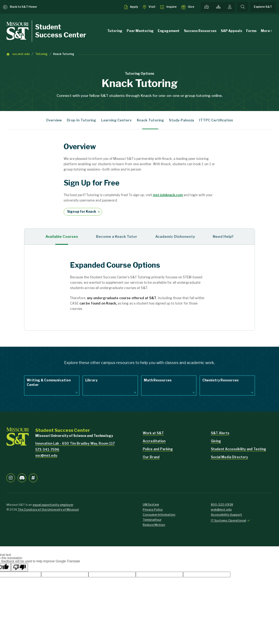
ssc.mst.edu (21, 54)
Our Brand (151, 457)
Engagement (169, 31)
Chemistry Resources (220, 380)
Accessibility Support (226, 515)
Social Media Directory (229, 457)
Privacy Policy (153, 510)
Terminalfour (152, 520)
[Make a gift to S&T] (188, 7)
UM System (151, 505)
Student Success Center (61, 31)
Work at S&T (153, 433)
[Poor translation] (20, 567)
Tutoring (115, 31)
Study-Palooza (181, 120)
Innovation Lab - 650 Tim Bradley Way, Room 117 (75, 443)
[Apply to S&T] (131, 7)
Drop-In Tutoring (81, 120)
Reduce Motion (154, 525)
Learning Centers (116, 120)
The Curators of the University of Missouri (48, 510)
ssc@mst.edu (46, 455)
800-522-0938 (222, 505)
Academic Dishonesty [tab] (175, 236)
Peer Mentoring (140, 31)
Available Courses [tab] (62, 236)
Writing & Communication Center (49, 382)
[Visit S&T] (149, 7)
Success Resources (200, 31)
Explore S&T (263, 7)
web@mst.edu (221, 510)
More (265, 31)
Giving (216, 441)
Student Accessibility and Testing (239, 449)
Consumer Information (159, 515)
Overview (54, 120)
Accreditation (154, 441)
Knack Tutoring (64, 54)
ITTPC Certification (216, 120)
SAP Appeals (231, 31)
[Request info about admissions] (168, 7)
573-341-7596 (47, 450)
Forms (251, 31)
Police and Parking (158, 449)
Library (91, 380)
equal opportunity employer (53, 505)
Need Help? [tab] (223, 236)
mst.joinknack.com (168, 195)
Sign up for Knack (82, 212)
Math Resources (158, 380)
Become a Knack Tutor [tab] (117, 236)
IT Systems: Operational (228, 521)
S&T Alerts (220, 433)
